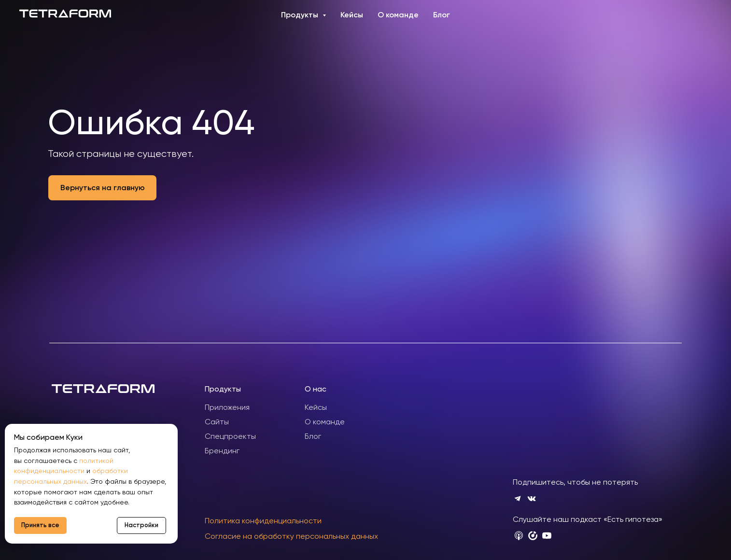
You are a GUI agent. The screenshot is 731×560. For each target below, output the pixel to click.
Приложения (227, 407)
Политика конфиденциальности (263, 521)
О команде (398, 15)
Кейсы (352, 15)
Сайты (217, 422)
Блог (442, 15)
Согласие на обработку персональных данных (291, 536)
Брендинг (222, 451)
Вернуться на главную (103, 188)
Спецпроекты (230, 436)
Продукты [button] (301, 15)
